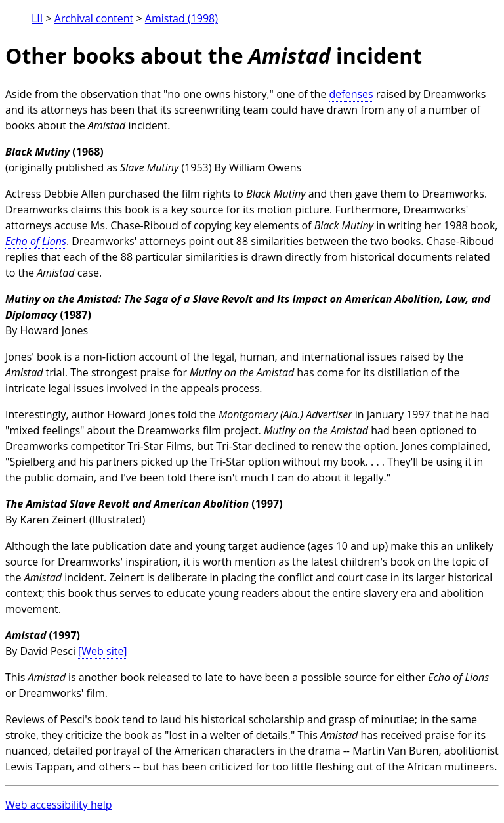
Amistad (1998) (181, 18)
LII (37, 18)
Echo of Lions (36, 241)
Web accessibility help (59, 805)
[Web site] (103, 651)
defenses (351, 94)
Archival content (94, 18)
